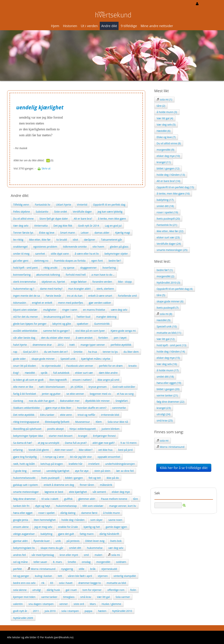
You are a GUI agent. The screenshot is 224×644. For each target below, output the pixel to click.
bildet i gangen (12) (168, 168)
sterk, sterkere (105, 289)
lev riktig (18, 240)
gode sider (20, 359)
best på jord (125, 450)
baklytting (46, 534)
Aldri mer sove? (64, 450)
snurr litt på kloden (25, 366)
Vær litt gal (103, 597)
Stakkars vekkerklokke (27, 408)
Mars (93, 604)
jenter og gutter (51, 394)
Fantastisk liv (42, 205)
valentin (18, 604)
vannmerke (119, 408)
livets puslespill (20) (168, 219)
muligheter (50, 310)
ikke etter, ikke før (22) (170, 231)
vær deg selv (116, 548)
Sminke (78, 352)
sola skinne (20, 590)
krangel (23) (164, 408)
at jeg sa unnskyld (48, 443)
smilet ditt (75, 548)
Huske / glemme (111, 604)
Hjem (55, 26)
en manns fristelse (94, 310)
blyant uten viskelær (25, 310)
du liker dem (131, 352)
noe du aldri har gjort (42, 401)
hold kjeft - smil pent (25, 268)
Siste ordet (61, 212)
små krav (86, 597)
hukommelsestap (66, 506)
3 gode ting (20, 471)
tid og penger (21, 576)
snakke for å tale (68, 527)
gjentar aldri (21, 541)
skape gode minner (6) (170, 301)
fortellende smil (127, 296)
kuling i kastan (44, 576)
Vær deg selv (21, 226)
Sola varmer (123, 597)
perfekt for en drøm (111, 366)
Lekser (85, 233)
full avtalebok (61, 373)
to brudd (62, 240)
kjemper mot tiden (24, 597)
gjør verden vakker (100, 303)
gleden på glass (119, 247)
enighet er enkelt (42, 303)
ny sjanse (69, 268)
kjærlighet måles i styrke (96, 359)
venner (64, 604)
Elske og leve (47, 233)
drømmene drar (42, 345)
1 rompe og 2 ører (53, 457)
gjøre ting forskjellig (25, 457)
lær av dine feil (125, 471)
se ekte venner (75, 394)
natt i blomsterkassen (52, 387)
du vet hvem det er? (56, 352)
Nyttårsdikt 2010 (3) (168, 283)
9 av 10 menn (128, 443)
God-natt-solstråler (124, 387)
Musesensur (82, 422)
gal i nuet (71, 590)
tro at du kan (75, 296)
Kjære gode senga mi (123, 331)
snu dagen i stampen (41, 604)
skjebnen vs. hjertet (53, 282)
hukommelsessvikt (24, 478)
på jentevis (73, 541)
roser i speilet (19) (167, 212)
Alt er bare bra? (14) (168, 181)
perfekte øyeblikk (121, 345)
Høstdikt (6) (164, 131)
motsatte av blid (116, 583)
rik (43, 583)
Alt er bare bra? (83, 219)
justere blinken (111, 429)
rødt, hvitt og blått (24, 464)
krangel (83, 436)
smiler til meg (21, 254)
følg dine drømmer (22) (170, 402)
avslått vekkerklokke (25, 331)
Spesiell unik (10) (167, 326)
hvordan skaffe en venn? (92, 408)
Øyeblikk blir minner (98, 401)
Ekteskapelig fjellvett (57, 422)
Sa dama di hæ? (23, 443)
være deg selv (119, 310)
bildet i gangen (74, 478)
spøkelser (83, 324)
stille (82, 569)
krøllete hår (76, 464)
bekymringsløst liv (24, 548)
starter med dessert (61, 436)
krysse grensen (98, 387)
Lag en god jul (113, 226)
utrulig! (37, 590)
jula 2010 (50, 611)
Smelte (72, 562)
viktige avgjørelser (24, 534)
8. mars (57, 562)
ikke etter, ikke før (40, 240)
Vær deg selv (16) (167, 364)
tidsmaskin (20, 303)
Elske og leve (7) (166, 137)
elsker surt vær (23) (168, 237)
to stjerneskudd (51, 366)
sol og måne (21, 562)
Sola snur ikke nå (118, 422)
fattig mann (87, 534)
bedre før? (115, 261)
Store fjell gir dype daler (54, 219)
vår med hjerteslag (43, 555)
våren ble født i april (80, 576)
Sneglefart (121, 401)
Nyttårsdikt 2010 (122, 611)
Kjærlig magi (123, 233)
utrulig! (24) (163, 414)
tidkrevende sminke (75, 247)
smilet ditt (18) (165, 206)
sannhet (40, 254)
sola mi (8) (164, 314)
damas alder (102, 233)
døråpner (90, 240)
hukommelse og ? (24, 289)
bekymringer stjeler (116, 254)
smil (86, 555)
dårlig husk (53, 590)
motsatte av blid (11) (169, 333)
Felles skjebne (22, 212)
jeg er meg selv (43, 527)
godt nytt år (20, 611)
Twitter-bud (83, 317)
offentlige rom (116, 590)
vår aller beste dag (24, 338)
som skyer (96, 520)
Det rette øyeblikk (24, 415)
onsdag (86, 562)
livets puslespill (50, 478)
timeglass (69, 597)
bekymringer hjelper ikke (28, 436)
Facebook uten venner (80, 366)
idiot (75, 240)
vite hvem (98, 247)
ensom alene (21, 527)
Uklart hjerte (64, 205)
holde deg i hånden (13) (171, 175)
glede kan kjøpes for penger (30, 324)
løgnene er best (54, 492)
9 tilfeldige (129, 26)
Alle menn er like (23, 387)
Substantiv (42, 212)
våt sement (99, 492)
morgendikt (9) (165, 150)
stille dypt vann (60, 254)
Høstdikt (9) (164, 320)
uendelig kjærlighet (58, 471)
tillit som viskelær (93, 506)
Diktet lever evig (95, 541)
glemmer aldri (87, 499)
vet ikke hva (105, 450)
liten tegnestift (58, 380)
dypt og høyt (43, 506)
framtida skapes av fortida (70, 261)
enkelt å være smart (100, 296)
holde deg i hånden (73, 520)
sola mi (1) (164, 99)
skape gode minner (43, 359)
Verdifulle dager (82, 212)
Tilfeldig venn (21, 205)
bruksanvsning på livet (57, 317)
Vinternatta (41, 226)
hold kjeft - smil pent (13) (171, 345)
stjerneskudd (109, 569)
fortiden (103, 338)
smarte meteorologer (26, 492)
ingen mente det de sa (27, 296)
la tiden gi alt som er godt (28, 380)
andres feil (20, 555)
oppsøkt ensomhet (109, 457)
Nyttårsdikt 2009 (23, 618)
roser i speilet (46, 513)
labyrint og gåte (62, 324)
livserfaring (109, 268)
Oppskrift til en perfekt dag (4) (175, 289)
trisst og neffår (86, 415)
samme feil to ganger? (56, 331)
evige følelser (79, 282)
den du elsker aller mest (55, 338)
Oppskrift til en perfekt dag (109, 205)
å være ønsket (84, 338)
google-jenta (21, 520)
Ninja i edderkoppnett (83, 429)
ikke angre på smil (108, 380)
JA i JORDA (77, 387)
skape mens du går (52, 548)
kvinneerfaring (22, 275)
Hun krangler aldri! (80, 289)
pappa (88, 611)
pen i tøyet (120, 338)
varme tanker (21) (167, 395)
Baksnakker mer (70, 401)
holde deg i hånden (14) (171, 351)
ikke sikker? (86, 450)
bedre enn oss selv (24, 583)
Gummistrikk (102, 324)
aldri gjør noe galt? (104, 443)
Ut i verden (89, 26)
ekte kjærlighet (78, 492)
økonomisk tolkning (48, 275)
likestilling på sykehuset (27, 429)
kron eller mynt (69, 555)
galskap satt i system (26, 485)
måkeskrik (106, 485)
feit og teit (95, 478)
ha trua (92, 352)
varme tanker (49, 597)
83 (52, 583)
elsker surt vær (84, 373)
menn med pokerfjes (71, 303)
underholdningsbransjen (120, 464)
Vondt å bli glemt (39, 450)
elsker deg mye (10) (168, 156)
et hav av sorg (125, 394)
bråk (93, 569)
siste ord (79, 604)
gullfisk (68, 499)
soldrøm (121, 562)
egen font (97, 261)
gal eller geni (21, 261)
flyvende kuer (42, 541)
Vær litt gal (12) (166, 339)
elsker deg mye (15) (168, 358)
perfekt (18, 569)
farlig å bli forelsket (25, 394)
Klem (99, 422)
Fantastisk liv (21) (167, 225)
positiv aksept (56, 429)
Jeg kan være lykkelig (110, 212)
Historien (70, 26)
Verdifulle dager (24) (169, 244)
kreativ (133, 366)
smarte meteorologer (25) (172, 250)
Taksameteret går (112, 240)
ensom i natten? (82, 380)
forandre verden (102, 282)
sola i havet (66, 583)
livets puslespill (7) (167, 308)
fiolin (133, 590)
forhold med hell (76, 275)
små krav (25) (165, 420)
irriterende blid (110, 415)
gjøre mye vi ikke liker (58, 408)
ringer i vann (70, 310)
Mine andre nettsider (157, 26)
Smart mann (68, 233)
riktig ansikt (50, 268)
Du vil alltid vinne (23, 219)
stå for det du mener (26, 317)
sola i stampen (70, 611)
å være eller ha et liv (87, 254)
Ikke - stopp (125, 282)
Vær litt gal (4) (165, 118)
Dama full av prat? (76, 443)
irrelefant (94, 464)
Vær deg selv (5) (166, 125)
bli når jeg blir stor (81, 457)
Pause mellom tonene (114, 499)
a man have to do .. (103, 275)
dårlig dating (68, 513)
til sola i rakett (50, 499)
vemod (37, 471)
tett (60, 576)
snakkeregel (20, 247)
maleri (98, 555)
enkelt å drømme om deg (59, 485)
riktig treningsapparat (26, 422)
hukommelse (95, 548)
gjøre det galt (66, 534)
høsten (102, 611)
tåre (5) (161, 295)
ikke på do (113, 478)
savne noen (115, 520)
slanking (18, 401)
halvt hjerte (20, 345)
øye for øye (82, 471)
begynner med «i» (100, 394)
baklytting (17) (165, 200)
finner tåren (87, 485)
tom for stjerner (92, 590)
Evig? (16, 373)
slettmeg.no (41, 261)
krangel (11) (164, 162)
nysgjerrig (67, 569)
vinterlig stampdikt (125, 576)
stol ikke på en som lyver (90, 331)
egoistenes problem (45, 247)
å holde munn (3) (167, 112)
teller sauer (40, 562)
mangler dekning (106, 317)
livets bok (116, 541)
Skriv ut (44, 168)
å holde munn (112, 513)
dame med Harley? (51, 289)
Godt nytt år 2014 (89, 226)
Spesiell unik (68, 359)
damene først (89, 513)
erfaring (18, 450)
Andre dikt (109, 26)
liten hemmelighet (45, 520)
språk (44, 373)
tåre (135, 499)
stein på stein (102, 471)
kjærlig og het (92, 527)
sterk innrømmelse (25, 282)
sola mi (114, 555)
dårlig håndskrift (109, 534)
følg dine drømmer (24, 499)
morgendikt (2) (165, 276)
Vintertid (82, 205)
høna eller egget (23, 513)
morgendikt (103, 562)
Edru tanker (47, 415)
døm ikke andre (108, 373)
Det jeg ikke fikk (63, 226)
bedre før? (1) (165, 270)
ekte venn (66, 415)
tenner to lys (110, 352)
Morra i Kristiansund (41, 569)
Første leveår (53, 296)
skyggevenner (88, 268)
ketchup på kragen (52, 464)
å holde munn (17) (168, 370)
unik (58, 541)
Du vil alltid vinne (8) (169, 143)
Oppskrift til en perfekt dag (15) (175, 187)
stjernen (103, 576)
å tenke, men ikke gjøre (112, 219)
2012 (61, 345)
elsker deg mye (121, 492)
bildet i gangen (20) (168, 389)
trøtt (72, 345)
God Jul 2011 (31, 352)
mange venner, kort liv (122, 506)
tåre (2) (161, 106)
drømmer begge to (90, 583)
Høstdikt (30, 373)
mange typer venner (93, 345)
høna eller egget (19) (169, 383)
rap (15, 352)
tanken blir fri (21, 506)
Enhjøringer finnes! (104, 436)
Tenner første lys (23, 233)
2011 (36, 611)
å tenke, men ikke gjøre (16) (173, 193)
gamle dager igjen (116, 527)
